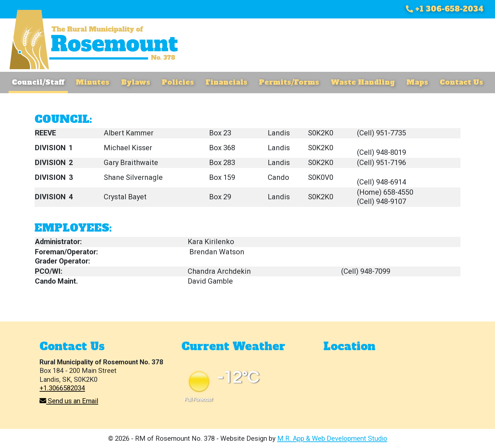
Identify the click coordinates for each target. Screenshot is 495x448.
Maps (417, 82)
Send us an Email (69, 401)
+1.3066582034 (62, 388)
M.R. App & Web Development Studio (332, 438)
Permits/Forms (289, 82)
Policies (178, 82)
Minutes (93, 82)
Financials (226, 82)
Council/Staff (38, 82)
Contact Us (461, 82)
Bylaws (136, 82)
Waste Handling (363, 82)
